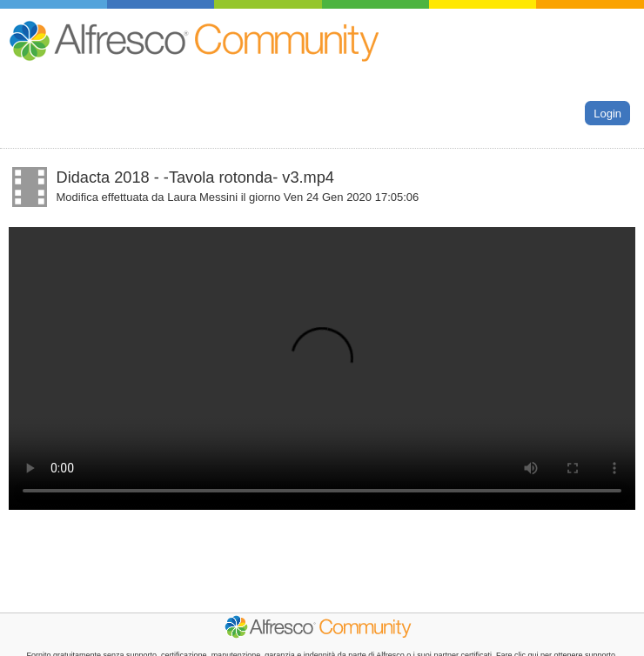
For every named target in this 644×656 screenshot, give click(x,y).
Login (607, 113)
